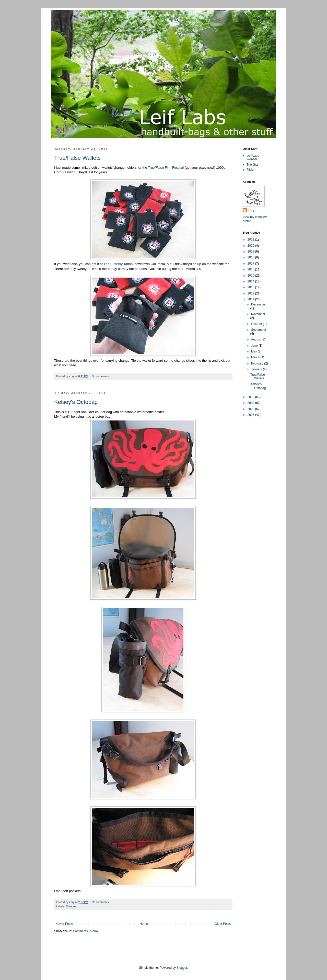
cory (251, 210)
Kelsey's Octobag (76, 402)
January (257, 369)
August (256, 339)
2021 (251, 240)
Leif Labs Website (253, 157)
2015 (251, 276)
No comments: (101, 376)
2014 (251, 281)
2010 (251, 397)
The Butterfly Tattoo (118, 264)
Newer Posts (64, 924)
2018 (251, 257)
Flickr (250, 170)
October (257, 324)
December (258, 304)
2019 (251, 252)
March (256, 357)
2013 (251, 287)
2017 (251, 264)
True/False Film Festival (166, 168)
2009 (251, 403)
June (255, 346)
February (258, 363)
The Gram (253, 165)
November (258, 314)
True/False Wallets (77, 158)
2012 (251, 293)
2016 (251, 269)
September (259, 330)
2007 (251, 415)
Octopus (71, 906)
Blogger (182, 968)
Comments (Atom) (85, 931)
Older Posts (223, 924)
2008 (251, 409)
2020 (251, 246)
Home (144, 924)
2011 (251, 299)
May (254, 351)
